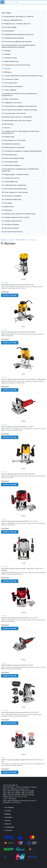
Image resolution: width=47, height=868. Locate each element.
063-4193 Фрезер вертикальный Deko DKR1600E (18, 332)
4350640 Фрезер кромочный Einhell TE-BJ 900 (17, 665)
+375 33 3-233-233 (28, 795)
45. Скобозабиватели (10, 182)
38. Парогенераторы (9, 155)
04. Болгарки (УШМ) (9, 27)
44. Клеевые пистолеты (11, 178)
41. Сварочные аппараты (11, 165)
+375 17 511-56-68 (27, 791)
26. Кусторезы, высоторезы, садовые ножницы (19, 110)
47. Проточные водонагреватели (14, 189)
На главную (9, 807)
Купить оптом (10, 295)
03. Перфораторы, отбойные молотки (16, 24)
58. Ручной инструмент (23, 228)
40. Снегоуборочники (10, 162)
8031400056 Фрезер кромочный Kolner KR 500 (17, 285)
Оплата (8, 821)
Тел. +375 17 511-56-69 (11, 793)
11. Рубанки (6, 54)
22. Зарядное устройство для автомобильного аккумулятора (19, 94)
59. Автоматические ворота (12, 232)
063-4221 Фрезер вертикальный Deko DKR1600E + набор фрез (23, 379)
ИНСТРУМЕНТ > (22, 240)
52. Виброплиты (8, 207)
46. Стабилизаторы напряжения (14, 185)
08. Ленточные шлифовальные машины (17, 42)
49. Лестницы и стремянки (12, 196)
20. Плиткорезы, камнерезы (12, 86)
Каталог (8, 811)
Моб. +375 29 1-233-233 (12, 795)
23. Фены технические (10, 99)
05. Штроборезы (8, 31)
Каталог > (12, 240)
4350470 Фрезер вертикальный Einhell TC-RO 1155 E (20, 521)
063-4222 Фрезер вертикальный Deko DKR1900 (18, 474)
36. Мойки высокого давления (13, 147)
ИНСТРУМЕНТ (23, 13)
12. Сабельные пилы (9, 58)
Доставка (9, 817)
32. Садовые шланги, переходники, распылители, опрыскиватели (21, 132)
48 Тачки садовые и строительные (15, 192)
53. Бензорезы (7, 210)
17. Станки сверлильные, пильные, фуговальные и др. (22, 76)
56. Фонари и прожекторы (12, 221)
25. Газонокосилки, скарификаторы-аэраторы (19, 106)
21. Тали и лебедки (9, 90)
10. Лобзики (6, 51)
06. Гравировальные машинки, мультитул (18, 34)
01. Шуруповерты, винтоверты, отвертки (18, 16)
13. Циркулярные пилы (10, 61)
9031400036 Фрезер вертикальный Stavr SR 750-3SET (20, 712)
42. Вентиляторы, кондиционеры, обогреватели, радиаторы (23, 170)
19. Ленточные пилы (9, 83)
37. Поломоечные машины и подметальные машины (22, 151)
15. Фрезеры (6, 68)
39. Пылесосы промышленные (13, 158)
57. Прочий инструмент (11, 224)
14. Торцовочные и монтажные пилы (16, 65)
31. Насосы (6, 128)
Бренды (8, 814)
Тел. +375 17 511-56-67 (11, 791)
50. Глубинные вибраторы (12, 199)
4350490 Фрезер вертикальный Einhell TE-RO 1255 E (19, 618)
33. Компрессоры (8, 137)
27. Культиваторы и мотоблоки (14, 113)
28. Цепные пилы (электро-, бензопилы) (17, 117)
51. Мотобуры (7, 203)
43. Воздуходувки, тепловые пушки (23, 174)
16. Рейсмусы (7, 72)
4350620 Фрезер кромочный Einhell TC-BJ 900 (17, 427)
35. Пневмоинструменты (11, 144)
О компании (9, 827)
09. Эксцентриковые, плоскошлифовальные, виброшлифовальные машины (19, 46)
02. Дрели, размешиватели (12, 20)
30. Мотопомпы (8, 124)
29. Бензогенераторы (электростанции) (17, 120)
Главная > (4, 240)
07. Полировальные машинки (13, 38)
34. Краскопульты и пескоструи (14, 140)
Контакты (9, 830)
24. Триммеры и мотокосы (12, 103)
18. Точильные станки (10, 79)
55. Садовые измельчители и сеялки (15, 217)
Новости (8, 824)
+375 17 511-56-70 (27, 793)
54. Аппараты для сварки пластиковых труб (19, 214)
